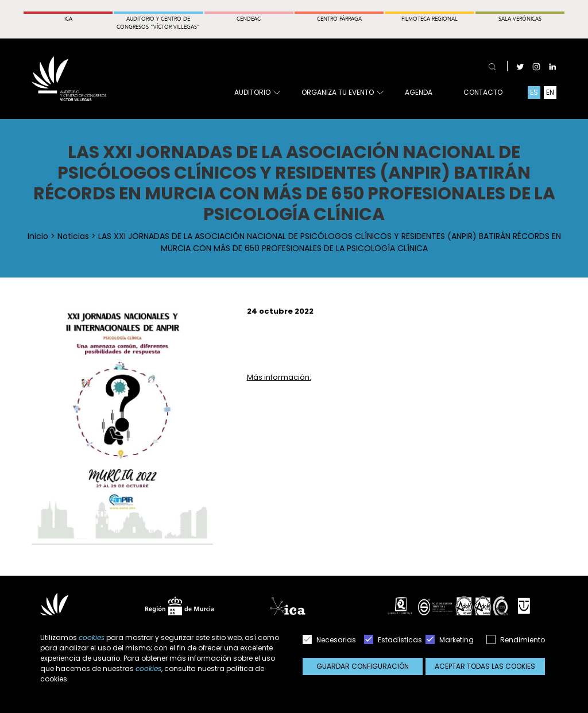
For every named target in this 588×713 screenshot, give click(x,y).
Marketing (450, 640)
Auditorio (257, 93)
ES (534, 92)
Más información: (279, 377)
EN (550, 92)
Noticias (73, 236)
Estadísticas (393, 640)
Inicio (38, 236)
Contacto (483, 92)
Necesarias (329, 640)
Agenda (419, 92)
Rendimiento (516, 640)
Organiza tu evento (342, 93)
